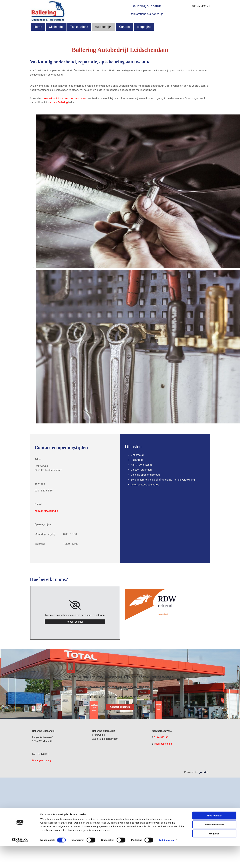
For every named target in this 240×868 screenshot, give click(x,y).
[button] (120, 707)
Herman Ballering (58, 102)
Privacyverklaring (42, 761)
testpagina (144, 27)
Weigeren (214, 625)
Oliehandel (56, 27)
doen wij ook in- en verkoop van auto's (65, 98)
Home (38, 27)
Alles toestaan (214, 607)
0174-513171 (201, 6)
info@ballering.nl (163, 744)
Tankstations (79, 27)
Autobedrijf (103, 27)
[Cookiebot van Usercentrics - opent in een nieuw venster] (20, 632)
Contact (125, 27)
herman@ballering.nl (47, 511)
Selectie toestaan (214, 616)
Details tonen (166, 632)
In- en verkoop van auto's (145, 485)
